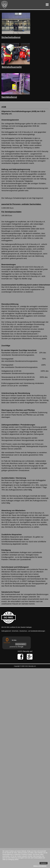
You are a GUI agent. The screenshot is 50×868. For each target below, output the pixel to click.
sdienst (16, 37)
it (12, 37)
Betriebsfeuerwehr (12, 67)
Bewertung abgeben (20, 644)
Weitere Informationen (40, 866)
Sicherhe (6, 37)
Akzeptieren (44, 863)
